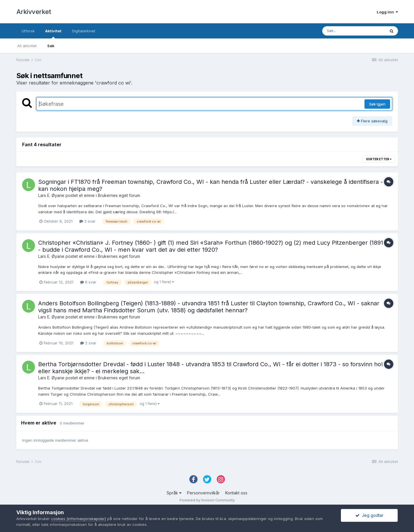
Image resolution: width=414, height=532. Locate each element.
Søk (51, 46)
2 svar (88, 343)
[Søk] (354, 31)
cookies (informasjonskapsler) (79, 519)
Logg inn (387, 12)
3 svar (87, 221)
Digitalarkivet (84, 31)
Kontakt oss (236, 493)
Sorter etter (379, 159)
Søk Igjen (377, 104)
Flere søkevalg (372, 121)
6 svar (88, 282)
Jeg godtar (369, 515)
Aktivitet (53, 34)
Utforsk (28, 31)
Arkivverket (34, 12)
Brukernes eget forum (119, 195)
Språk (174, 493)
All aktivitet (27, 46)
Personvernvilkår (203, 493)
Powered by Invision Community (207, 500)
